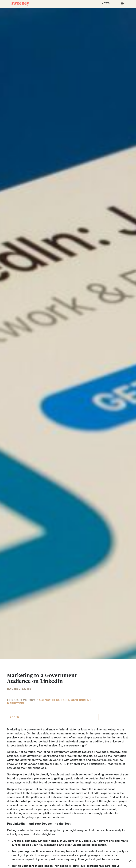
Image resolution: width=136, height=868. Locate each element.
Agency (45, 700)
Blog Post (61, 700)
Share (14, 717)
